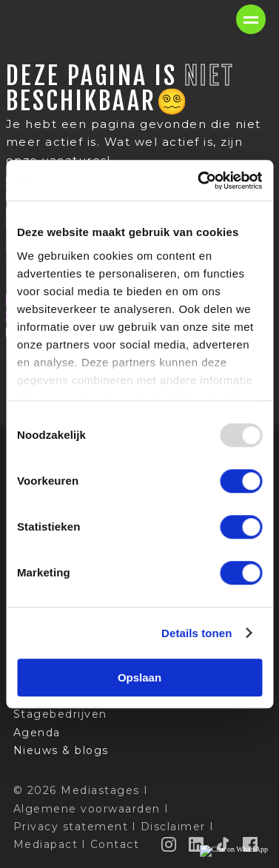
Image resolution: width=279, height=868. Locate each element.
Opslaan (139, 677)
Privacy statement (71, 827)
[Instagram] (169, 844)
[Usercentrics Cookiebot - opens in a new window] (199, 181)
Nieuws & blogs (61, 750)
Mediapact (46, 844)
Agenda (37, 733)
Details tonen (196, 633)
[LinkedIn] (197, 844)
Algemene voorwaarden (87, 809)
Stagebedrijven (60, 714)
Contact (115, 844)
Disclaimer (173, 827)
